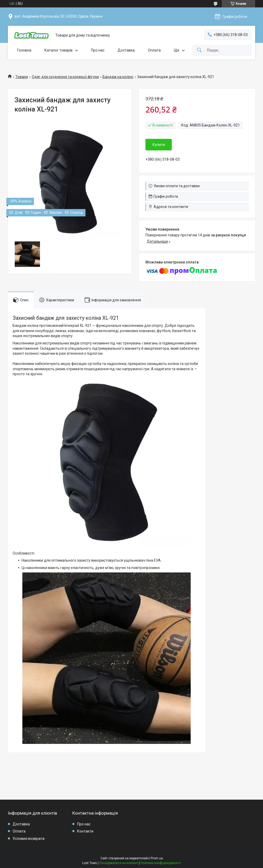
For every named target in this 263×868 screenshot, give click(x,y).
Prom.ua (157, 858)
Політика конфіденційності (161, 863)
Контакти (85, 831)
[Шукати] (199, 50)
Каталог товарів (59, 50)
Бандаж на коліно (118, 77)
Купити (159, 145)
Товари (22, 77)
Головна (24, 50)
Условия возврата (29, 839)
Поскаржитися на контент (119, 863)
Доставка (126, 50)
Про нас (98, 50)
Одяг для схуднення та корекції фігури (65, 77)
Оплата (154, 50)
